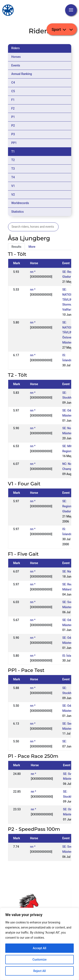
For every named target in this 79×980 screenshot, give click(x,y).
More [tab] (32, 247)
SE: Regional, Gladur (68, 506)
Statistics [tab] (18, 212)
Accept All (40, 948)
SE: (64, 741)
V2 (13, 195)
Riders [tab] (16, 48)
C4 (13, 83)
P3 (13, 134)
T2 (13, 160)
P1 (13, 117)
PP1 (14, 143)
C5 (13, 91)
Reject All (39, 971)
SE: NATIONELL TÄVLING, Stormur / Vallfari (70, 300)
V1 (13, 186)
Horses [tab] (16, 57)
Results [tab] (17, 247)
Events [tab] (16, 65)
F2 (13, 108)
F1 (13, 100)
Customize (39, 960)
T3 (13, 169)
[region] (39, 944)
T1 (13, 152)
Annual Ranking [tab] (22, 74)
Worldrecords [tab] (20, 203)
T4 (13, 177)
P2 (13, 126)
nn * (33, 272)
